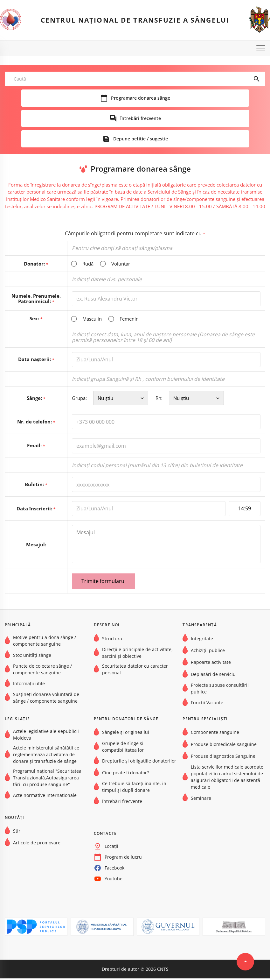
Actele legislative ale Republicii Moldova (46, 736)
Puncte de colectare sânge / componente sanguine (42, 671)
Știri (17, 832)
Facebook (114, 869)
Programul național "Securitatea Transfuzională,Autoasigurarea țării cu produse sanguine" (47, 779)
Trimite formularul (103, 583)
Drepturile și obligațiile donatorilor (139, 762)
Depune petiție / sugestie (141, 139)
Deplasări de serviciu (213, 676)
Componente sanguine (215, 734)
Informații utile (29, 685)
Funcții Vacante (207, 704)
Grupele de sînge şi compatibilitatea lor (123, 748)
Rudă (82, 264)
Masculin (87, 319)
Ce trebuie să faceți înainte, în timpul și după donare (134, 788)
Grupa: (112, 399)
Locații (111, 848)
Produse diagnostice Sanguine (223, 758)
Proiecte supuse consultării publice (220, 690)
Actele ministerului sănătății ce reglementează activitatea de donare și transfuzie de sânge (46, 756)
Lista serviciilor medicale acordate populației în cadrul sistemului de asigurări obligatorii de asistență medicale (227, 778)
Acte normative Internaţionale (45, 797)
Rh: (195, 399)
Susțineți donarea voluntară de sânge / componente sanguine (46, 699)
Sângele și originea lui (126, 734)
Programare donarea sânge (141, 98)
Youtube (114, 880)
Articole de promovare (37, 844)
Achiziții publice (208, 652)
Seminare (201, 800)
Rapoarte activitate (211, 664)
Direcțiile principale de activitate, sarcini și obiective (137, 654)
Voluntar (115, 264)
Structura (112, 640)
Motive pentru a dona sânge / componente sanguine (45, 642)
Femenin (124, 319)
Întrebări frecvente (141, 118)
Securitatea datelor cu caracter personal (135, 671)
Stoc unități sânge (32, 656)
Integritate (202, 640)
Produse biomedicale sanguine (224, 746)
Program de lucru (123, 859)
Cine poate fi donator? (125, 774)
